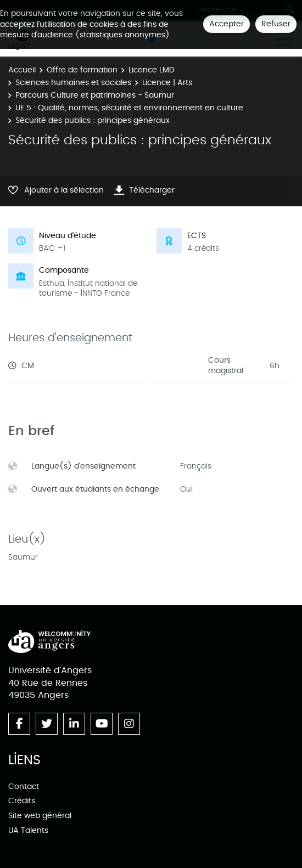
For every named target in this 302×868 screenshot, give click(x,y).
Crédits (22, 801)
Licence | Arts (167, 83)
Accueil (22, 70)
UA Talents (28, 830)
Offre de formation (82, 70)
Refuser (276, 24)
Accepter (226, 24)
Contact (24, 787)
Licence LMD (152, 70)
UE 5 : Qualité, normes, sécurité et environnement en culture (129, 108)
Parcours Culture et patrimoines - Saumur (95, 95)
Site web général (40, 816)
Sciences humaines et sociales (73, 83)
